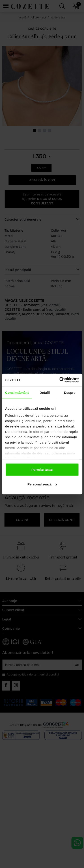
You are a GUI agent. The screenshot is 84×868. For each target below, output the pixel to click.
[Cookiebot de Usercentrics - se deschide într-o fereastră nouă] (60, 380)
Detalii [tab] (45, 392)
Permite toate (42, 469)
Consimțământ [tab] (17, 392)
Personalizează (42, 484)
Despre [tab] (70, 392)
